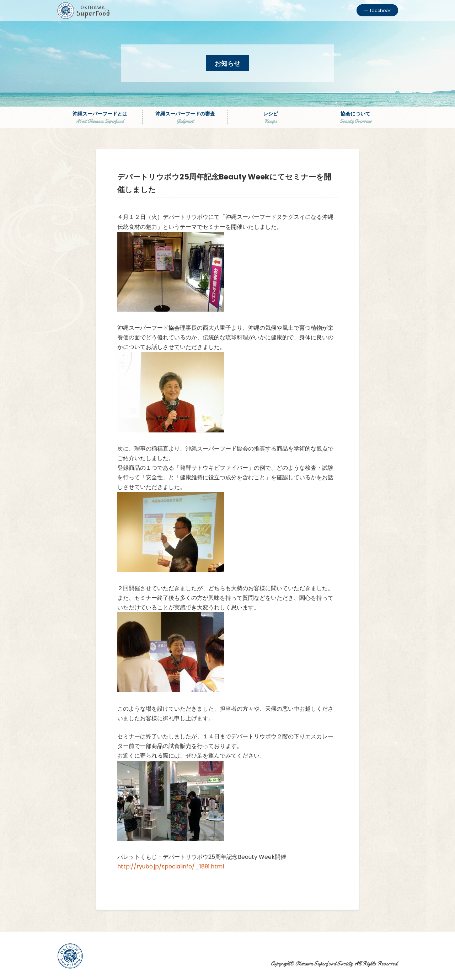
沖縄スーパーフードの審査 (185, 117)
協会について (355, 117)
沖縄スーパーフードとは (100, 117)
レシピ (270, 117)
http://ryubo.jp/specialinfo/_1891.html (171, 866)
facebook (380, 10)
